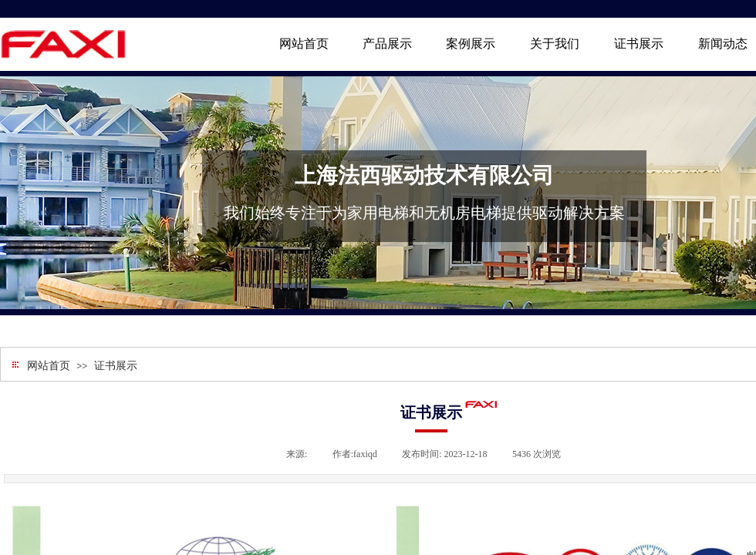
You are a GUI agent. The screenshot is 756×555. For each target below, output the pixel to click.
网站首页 (49, 366)
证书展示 (116, 366)
